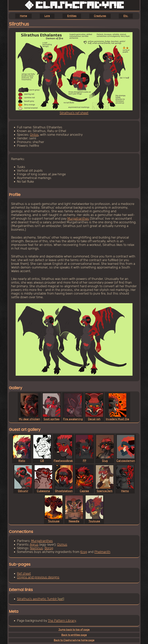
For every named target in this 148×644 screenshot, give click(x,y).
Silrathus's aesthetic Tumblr (37, 599)
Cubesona (43, 479)
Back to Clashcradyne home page (74, 640)
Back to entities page (74, 635)
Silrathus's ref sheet (74, 111)
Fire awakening (73, 407)
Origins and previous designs (38, 577)
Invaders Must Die (117, 407)
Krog (84, 552)
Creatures (100, 16)
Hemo (125, 479)
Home (23, 16)
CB (42, 449)
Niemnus (36, 548)
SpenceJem (105, 479)
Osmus (62, 544)
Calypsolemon (126, 449)
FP (85, 449)
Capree (84, 479)
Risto (22, 449)
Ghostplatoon (64, 479)
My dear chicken (29, 407)
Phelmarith (102, 552)
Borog (49, 548)
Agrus (34, 544)
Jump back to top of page (74, 630)
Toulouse (54, 509)
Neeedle (74, 509)
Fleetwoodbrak (63, 449)
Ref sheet (24, 574)
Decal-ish (94, 407)
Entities (72, 16)
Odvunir (23, 479)
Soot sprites (52, 407)
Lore (47, 16)
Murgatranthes (78, 219)
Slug (105, 449)
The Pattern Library (62, 621)
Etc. (126, 16)
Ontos (34, 135)
